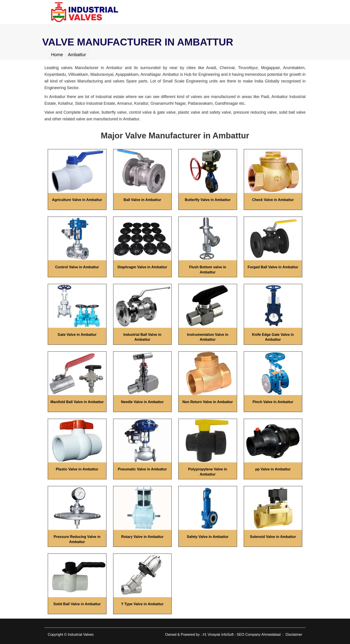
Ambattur (77, 55)
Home (57, 55)
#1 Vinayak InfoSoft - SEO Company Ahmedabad (242, 635)
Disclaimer (294, 635)
